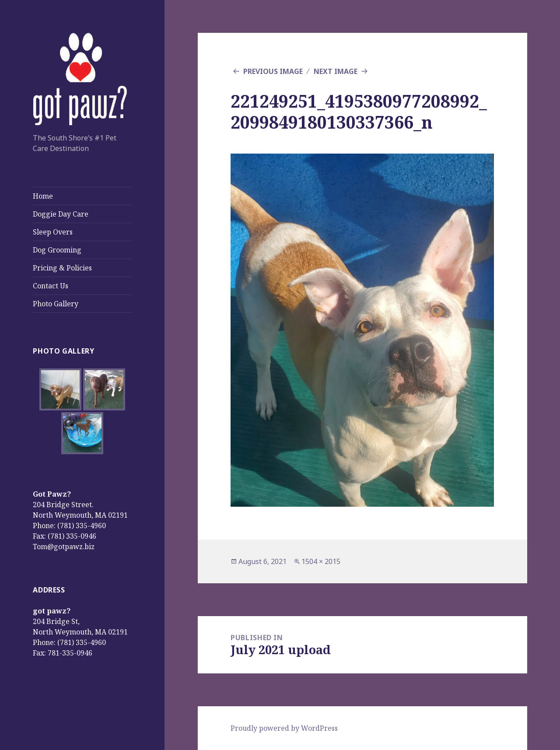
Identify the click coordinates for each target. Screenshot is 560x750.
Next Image (336, 71)
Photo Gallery (56, 304)
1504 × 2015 (321, 561)
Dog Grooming (57, 250)
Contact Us (51, 286)
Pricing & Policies (62, 268)
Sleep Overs (53, 232)
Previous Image (273, 71)
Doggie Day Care (61, 214)
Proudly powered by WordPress (284, 728)
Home (43, 196)
